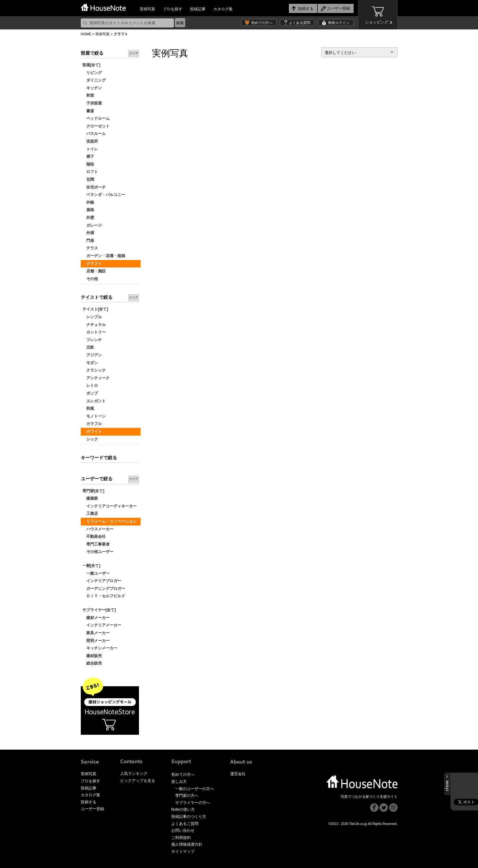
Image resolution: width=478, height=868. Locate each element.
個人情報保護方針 (187, 844)
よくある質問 (300, 23)
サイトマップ (183, 852)
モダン (90, 363)
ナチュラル (94, 325)
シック (90, 439)
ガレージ (92, 225)
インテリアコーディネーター (110, 506)
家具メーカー (96, 633)
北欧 (88, 347)
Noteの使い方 (183, 809)
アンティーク (96, 378)
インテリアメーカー (102, 625)
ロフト (90, 172)
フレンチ (92, 340)
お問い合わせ (183, 830)
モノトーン (94, 416)
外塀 (88, 233)
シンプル (92, 317)
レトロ (90, 385)
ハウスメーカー (98, 529)
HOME (86, 34)
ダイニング (94, 80)
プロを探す (173, 9)
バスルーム (94, 134)
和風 (88, 408)
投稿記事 (198, 9)
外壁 (88, 218)
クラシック (94, 370)
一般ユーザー (96, 573)
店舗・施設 (94, 271)
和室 (88, 95)
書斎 (88, 111)
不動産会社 (94, 537)
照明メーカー (96, 641)
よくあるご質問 (185, 824)
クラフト (92, 264)
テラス (90, 248)
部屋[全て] (91, 65)
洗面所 (90, 141)
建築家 (90, 498)
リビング (92, 73)
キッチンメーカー (100, 648)
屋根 (88, 210)
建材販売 (92, 656)
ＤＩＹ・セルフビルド (104, 596)
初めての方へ (262, 23)
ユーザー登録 (92, 809)
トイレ (90, 149)
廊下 (88, 157)
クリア (134, 53)
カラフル (92, 424)
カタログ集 (223, 9)
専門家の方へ (187, 796)
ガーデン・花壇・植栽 (104, 256)
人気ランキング (134, 774)
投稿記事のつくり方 (189, 817)
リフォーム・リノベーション (110, 521)
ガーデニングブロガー (104, 589)
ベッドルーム (96, 118)
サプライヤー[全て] (99, 610)
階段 (88, 164)
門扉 (88, 241)
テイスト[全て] (95, 309)
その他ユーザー (98, 552)
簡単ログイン (339, 23)
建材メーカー (96, 618)
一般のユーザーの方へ (195, 789)
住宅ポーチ (94, 187)
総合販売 (92, 663)
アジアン (92, 355)
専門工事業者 (96, 544)
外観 (88, 202)
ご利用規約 (181, 838)
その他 (90, 279)
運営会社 (238, 774)
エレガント (94, 401)
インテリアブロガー (102, 581)
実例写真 (147, 9)
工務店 (90, 514)
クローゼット (96, 126)
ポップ (90, 393)
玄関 (88, 179)
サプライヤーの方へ (193, 803)
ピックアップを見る (138, 781)
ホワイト (92, 431)
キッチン (92, 88)
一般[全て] (91, 566)
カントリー (94, 332)
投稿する (89, 802)
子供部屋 (92, 103)
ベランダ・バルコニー (104, 195)
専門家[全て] (93, 491)
